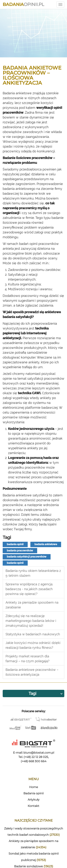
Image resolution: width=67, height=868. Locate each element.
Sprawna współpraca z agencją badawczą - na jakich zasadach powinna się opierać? (29, 589)
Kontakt (33, 806)
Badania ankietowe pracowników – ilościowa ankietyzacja (32, 672)
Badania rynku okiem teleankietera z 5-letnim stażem (33, 573)
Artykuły (34, 800)
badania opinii (15, 544)
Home (34, 787)
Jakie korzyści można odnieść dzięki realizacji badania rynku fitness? (33, 645)
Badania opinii (33, 793)
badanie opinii (15, 563)
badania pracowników (20, 551)
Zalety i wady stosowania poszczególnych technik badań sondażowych (34, 832)
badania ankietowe (46, 544)
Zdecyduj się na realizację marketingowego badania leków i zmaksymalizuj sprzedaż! (31, 621)
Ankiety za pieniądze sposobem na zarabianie (32, 605)
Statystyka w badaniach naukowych (33, 634)
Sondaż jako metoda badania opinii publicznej (34, 857)
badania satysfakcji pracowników (27, 557)
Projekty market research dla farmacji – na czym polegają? (28, 659)
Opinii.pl (23, 4)
